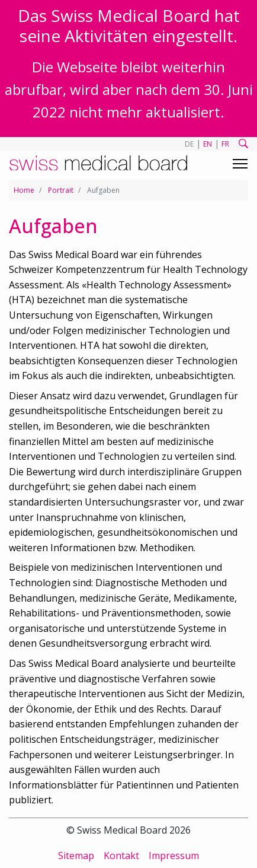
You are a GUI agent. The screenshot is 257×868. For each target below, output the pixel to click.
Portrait (61, 190)
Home (24, 190)
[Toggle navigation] (240, 164)
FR (225, 144)
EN (208, 144)
